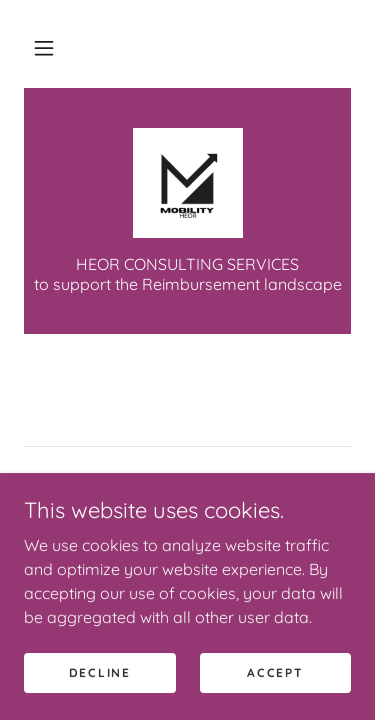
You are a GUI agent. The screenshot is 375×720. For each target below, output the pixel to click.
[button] (44, 48)
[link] (188, 183)
